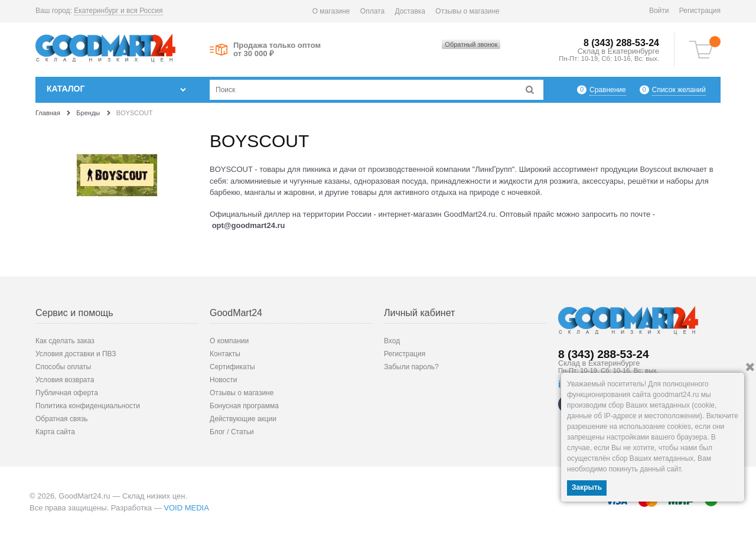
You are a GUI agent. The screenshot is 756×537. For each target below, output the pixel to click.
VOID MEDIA (186, 508)
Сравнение (608, 89)
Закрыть (587, 487)
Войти (659, 11)
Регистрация (700, 11)
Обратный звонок (471, 44)
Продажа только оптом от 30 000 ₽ (277, 50)
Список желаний (679, 89)
